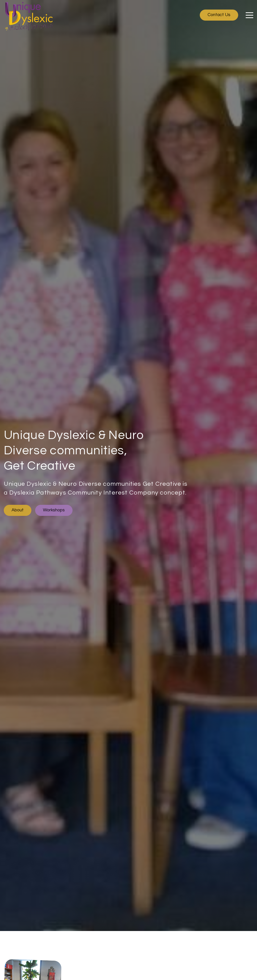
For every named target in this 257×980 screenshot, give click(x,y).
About (18, 510)
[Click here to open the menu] (249, 15)
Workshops (54, 510)
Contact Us (219, 15)
